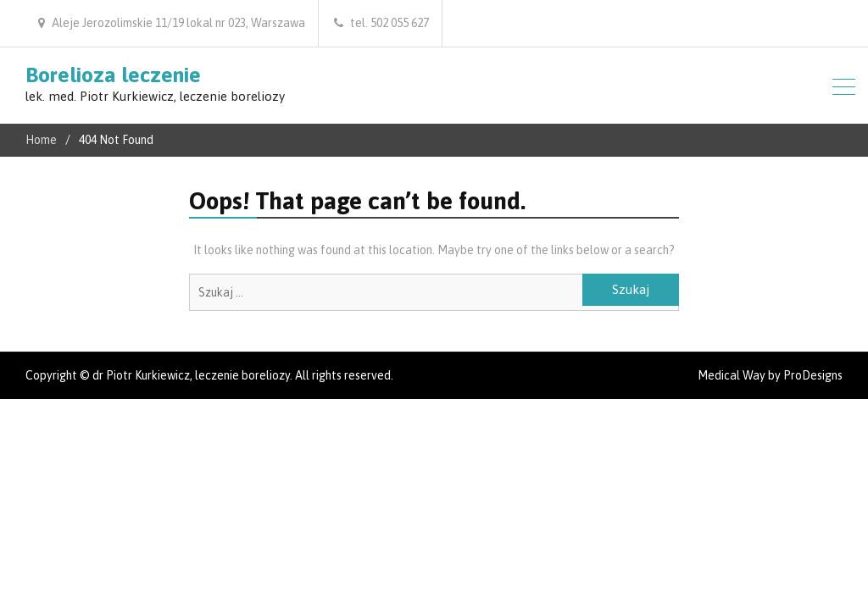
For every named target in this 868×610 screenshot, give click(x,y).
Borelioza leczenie (113, 75)
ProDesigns (813, 375)
